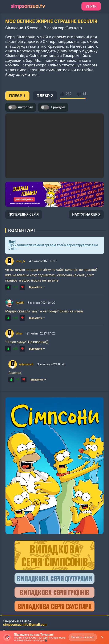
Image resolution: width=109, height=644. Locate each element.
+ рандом (53, 107)
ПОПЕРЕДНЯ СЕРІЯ (24, 214)
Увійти (91, 7)
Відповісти (37, 287)
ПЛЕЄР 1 (17, 96)
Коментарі (21, 230)
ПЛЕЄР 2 (45, 96)
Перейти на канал (83, 637)
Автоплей (21, 107)
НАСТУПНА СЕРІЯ (86, 214)
